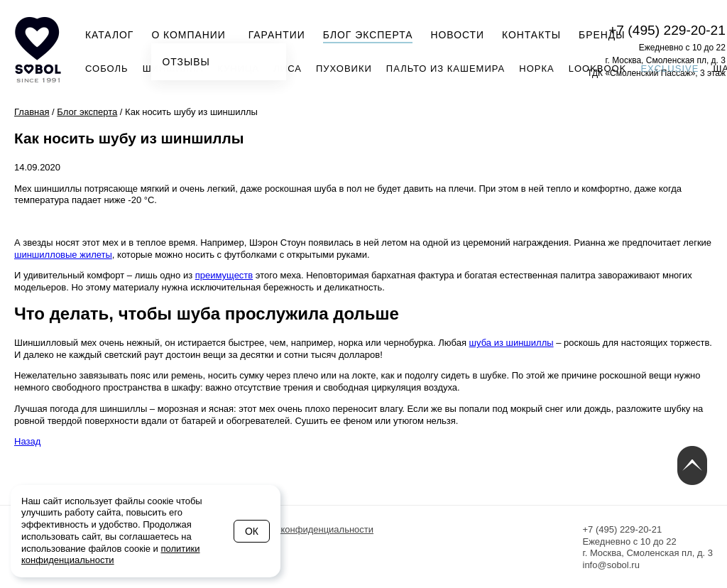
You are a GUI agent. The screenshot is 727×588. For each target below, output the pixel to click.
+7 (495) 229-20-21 (667, 30)
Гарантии (277, 35)
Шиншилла (173, 69)
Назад (27, 441)
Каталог (109, 35)
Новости (457, 35)
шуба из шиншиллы (512, 343)
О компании (192, 34)
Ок (252, 531)
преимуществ (224, 275)
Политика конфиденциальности (305, 529)
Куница (238, 69)
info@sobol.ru (611, 565)
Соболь (107, 69)
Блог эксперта (368, 35)
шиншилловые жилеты (63, 255)
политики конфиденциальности (111, 555)
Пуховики (344, 69)
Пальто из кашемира (446, 69)
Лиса (288, 69)
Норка (536, 69)
